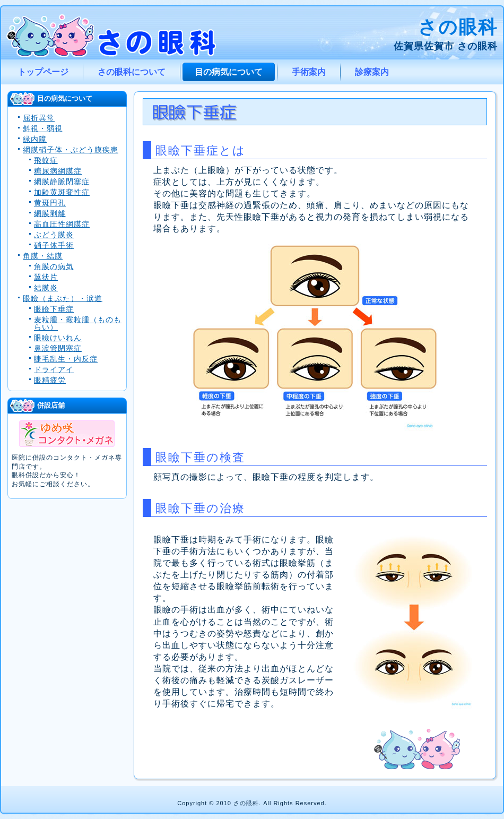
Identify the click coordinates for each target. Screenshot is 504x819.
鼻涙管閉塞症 (58, 348)
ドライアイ (54, 369)
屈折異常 (39, 118)
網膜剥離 (50, 213)
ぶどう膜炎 (54, 235)
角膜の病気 (54, 266)
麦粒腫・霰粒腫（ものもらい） (78, 323)
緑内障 (35, 139)
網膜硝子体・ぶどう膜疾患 (71, 150)
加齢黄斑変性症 (62, 192)
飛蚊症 (46, 160)
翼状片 (46, 277)
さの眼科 (458, 27)
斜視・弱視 (43, 128)
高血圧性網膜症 (62, 224)
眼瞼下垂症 (54, 309)
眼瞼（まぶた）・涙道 (63, 298)
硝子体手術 (54, 245)
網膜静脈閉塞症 (62, 182)
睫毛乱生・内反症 (66, 359)
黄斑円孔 (50, 203)
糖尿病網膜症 (58, 171)
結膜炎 (46, 288)
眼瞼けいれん (58, 338)
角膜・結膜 (43, 256)
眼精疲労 (50, 380)
